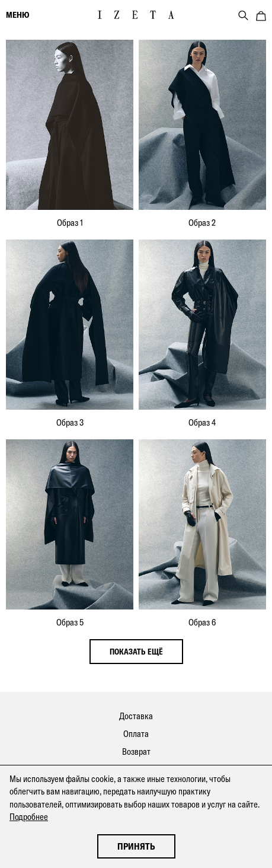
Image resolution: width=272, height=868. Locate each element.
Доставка (136, 716)
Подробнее (29, 817)
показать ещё (136, 652)
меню (17, 15)
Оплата (136, 734)
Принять (136, 846)
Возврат (136, 751)
